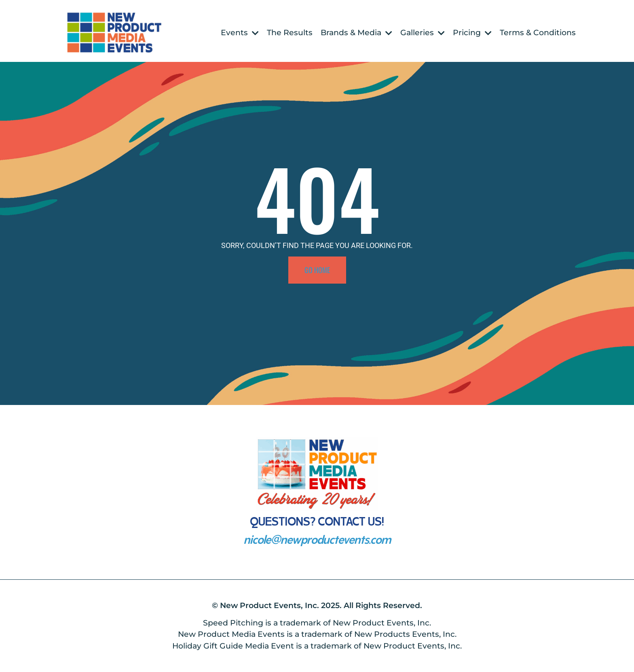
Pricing (472, 33)
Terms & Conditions (538, 33)
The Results (290, 33)
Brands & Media (356, 33)
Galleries (423, 33)
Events (240, 33)
